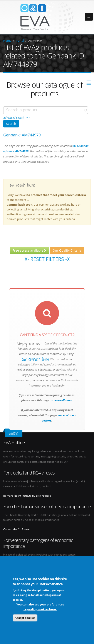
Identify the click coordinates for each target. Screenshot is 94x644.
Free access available (29, 250)
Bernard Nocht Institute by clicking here (27, 496)
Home (7, 41)
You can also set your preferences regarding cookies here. (40, 607)
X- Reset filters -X (47, 259)
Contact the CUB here (16, 529)
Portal (20, 41)
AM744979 (35, 41)
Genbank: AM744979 (22, 135)
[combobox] (46, 110)
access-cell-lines (61, 400)
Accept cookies (25, 618)
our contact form (35, 359)
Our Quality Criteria (67, 250)
